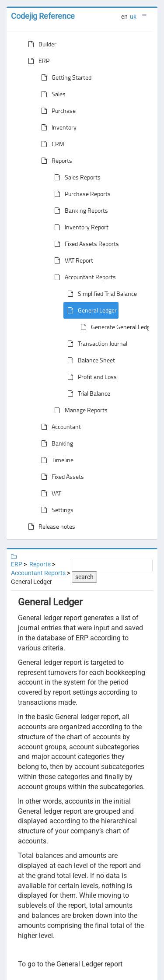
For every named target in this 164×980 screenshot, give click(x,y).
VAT (49, 493)
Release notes (50, 527)
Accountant (59, 427)
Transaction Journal (96, 344)
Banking (55, 443)
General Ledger (90, 310)
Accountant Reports (83, 277)
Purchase (57, 111)
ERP (37, 61)
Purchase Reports (81, 194)
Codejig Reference (43, 16)
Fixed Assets (61, 477)
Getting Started (65, 77)
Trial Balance (87, 393)
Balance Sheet (89, 360)
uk (133, 17)
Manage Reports (79, 410)
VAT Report (72, 260)
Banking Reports (79, 211)
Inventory (57, 127)
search (84, 577)
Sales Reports (76, 177)
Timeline (56, 460)
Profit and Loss (90, 377)
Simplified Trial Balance (100, 294)
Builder (40, 44)
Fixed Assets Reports (85, 244)
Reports (55, 161)
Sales (52, 94)
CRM (51, 144)
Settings (56, 510)
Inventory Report (80, 227)
